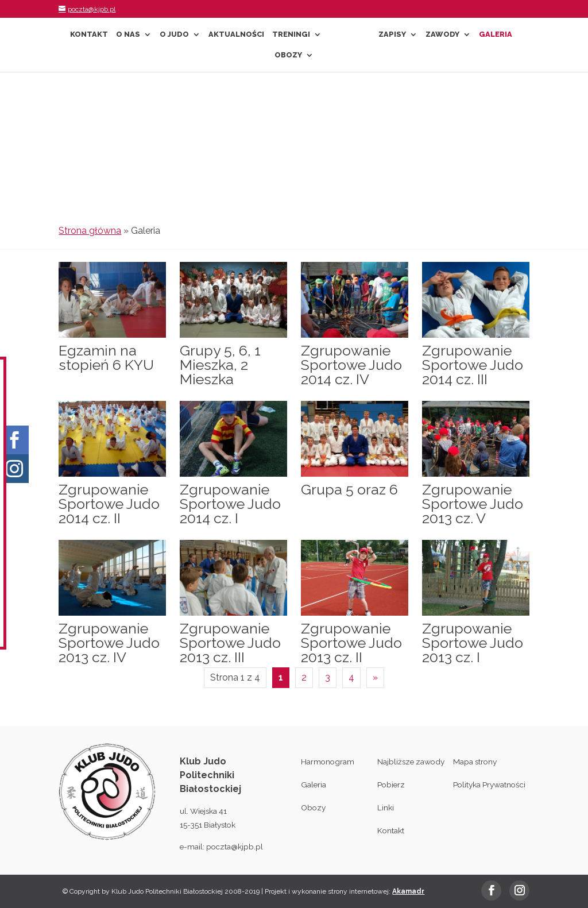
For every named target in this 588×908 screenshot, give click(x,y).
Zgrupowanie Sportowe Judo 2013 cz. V (473, 504)
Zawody (442, 34)
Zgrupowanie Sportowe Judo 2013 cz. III (230, 643)
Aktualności (236, 34)
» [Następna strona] (375, 677)
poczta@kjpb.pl (235, 847)
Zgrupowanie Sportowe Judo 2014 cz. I (230, 504)
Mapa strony (475, 762)
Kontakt (89, 34)
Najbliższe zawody (411, 762)
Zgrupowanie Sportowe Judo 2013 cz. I (473, 643)
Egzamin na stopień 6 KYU (106, 358)
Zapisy (392, 34)
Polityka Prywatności (489, 785)
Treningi (291, 34)
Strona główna (90, 231)
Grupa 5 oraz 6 (349, 489)
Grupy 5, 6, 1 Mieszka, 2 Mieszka (220, 365)
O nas (128, 34)
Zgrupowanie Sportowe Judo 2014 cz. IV (351, 365)
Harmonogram (328, 762)
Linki (386, 807)
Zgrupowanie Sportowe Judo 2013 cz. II (351, 643)
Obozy (288, 55)
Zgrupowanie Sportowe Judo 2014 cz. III (473, 365)
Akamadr (408, 891)
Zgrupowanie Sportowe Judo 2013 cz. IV (109, 643)
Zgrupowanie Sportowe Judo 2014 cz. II (109, 504)
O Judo (174, 34)
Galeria (496, 34)
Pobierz (391, 785)
